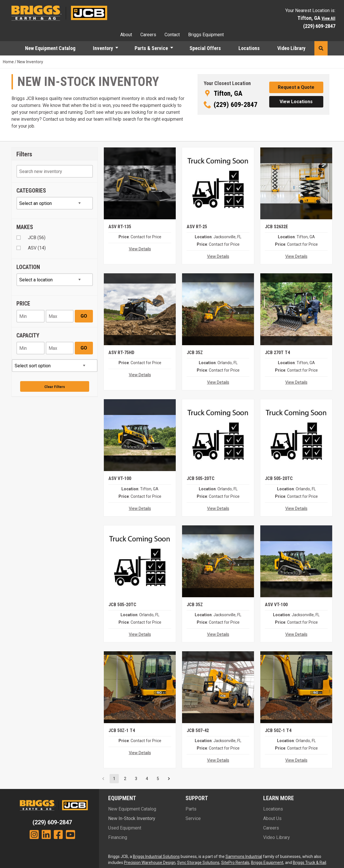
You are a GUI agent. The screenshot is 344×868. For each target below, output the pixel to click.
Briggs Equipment (206, 35)
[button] (119, 48)
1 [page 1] (114, 779)
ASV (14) (37, 248)
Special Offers (205, 48)
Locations (249, 48)
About (126, 35)
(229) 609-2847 (319, 26)
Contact (172, 35)
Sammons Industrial (244, 857)
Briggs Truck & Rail (309, 863)
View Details (140, 249)
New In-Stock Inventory (132, 818)
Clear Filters (55, 387)
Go (84, 316)
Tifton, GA (228, 93)
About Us (272, 818)
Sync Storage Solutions (198, 863)
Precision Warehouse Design (150, 863)
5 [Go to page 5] (158, 779)
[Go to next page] (169, 779)
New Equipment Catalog (50, 48)
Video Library (291, 48)
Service (193, 818)
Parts (191, 809)
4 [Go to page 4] (147, 779)
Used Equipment (125, 828)
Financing (118, 837)
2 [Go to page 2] (125, 779)
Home (8, 62)
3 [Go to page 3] (136, 779)
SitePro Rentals (235, 863)
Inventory (103, 48)
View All (328, 19)
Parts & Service (151, 48)
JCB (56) (37, 238)
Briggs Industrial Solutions (156, 857)
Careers (148, 35)
